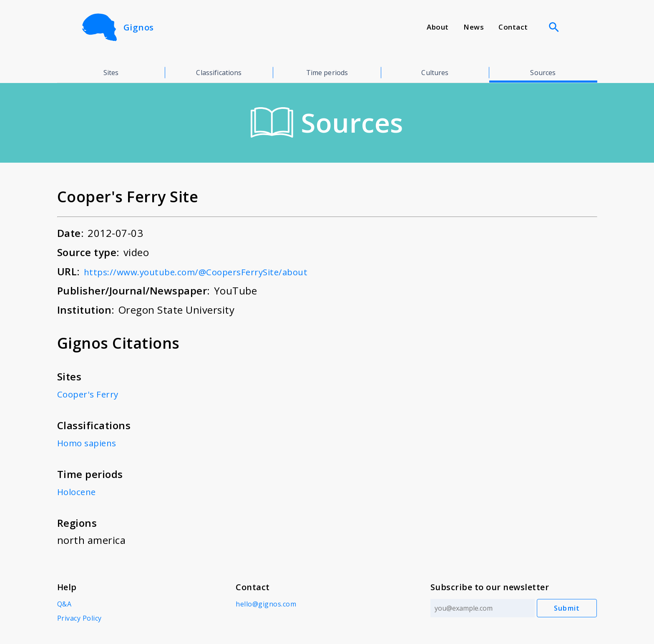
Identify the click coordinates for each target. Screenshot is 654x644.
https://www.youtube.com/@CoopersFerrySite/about (212, 271)
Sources (543, 73)
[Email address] (480, 608)
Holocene (79, 491)
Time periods (327, 73)
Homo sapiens (91, 442)
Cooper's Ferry (92, 394)
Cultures (435, 73)
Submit (567, 608)
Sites (111, 73)
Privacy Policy (79, 618)
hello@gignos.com (265, 604)
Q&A (64, 604)
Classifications (219, 73)
